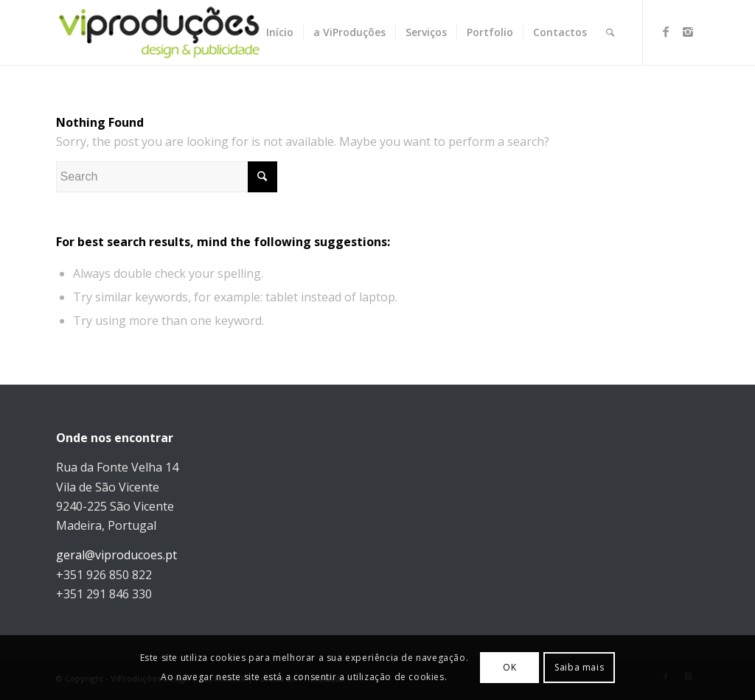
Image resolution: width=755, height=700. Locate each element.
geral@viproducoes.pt (116, 555)
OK (509, 667)
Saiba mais (579, 667)
